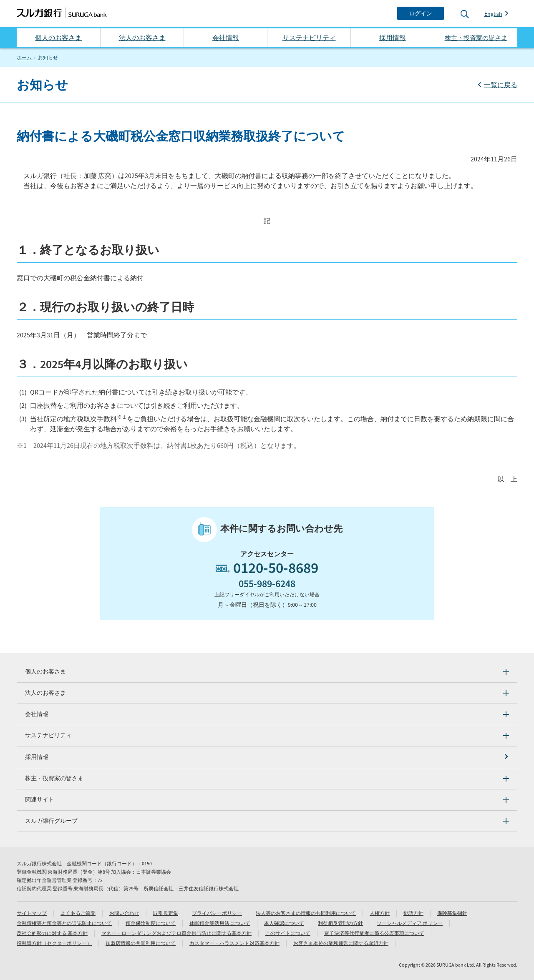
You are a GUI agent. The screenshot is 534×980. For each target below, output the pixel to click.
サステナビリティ (309, 38)
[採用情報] (267, 757)
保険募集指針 (452, 913)
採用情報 (393, 38)
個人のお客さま (58, 38)
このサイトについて (288, 933)
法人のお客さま (142, 38)
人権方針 (380, 913)
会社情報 (226, 38)
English (493, 14)
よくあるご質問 (78, 913)
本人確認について (284, 923)
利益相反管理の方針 (340, 923)
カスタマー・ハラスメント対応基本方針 (234, 943)
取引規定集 (166, 913)
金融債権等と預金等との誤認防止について (64, 923)
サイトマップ (32, 913)
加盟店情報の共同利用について (141, 943)
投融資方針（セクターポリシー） (54, 943)
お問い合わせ (124, 913)
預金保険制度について (151, 923)
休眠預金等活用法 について (220, 923)
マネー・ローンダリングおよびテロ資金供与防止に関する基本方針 (176, 933)
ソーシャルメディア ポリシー (410, 923)
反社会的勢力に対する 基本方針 (52, 933)
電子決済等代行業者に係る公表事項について (374, 933)
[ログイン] (421, 13)
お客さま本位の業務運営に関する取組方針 (341, 943)
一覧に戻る (501, 85)
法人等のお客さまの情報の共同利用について (306, 913)
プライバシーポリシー (217, 913)
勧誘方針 (413, 913)
